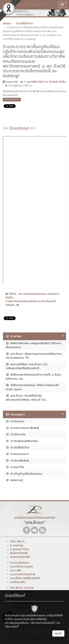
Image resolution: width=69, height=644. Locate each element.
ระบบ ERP (16, 570)
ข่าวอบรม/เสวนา (17, 454)
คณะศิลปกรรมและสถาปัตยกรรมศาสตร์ (25, 5)
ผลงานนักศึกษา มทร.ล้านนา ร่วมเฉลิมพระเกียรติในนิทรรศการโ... (27, 366)
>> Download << (19, 128)
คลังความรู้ (14, 480)
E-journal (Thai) (19, 549)
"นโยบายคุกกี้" (12, 627)
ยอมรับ (58, 633)
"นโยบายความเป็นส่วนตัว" (43, 623)
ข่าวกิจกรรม (15, 421)
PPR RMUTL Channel (22, 588)
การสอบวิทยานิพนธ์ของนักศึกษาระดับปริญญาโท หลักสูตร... (31, 303)
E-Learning (17, 545)
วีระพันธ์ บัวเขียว (58, 82)
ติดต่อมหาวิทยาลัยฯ (20, 557)
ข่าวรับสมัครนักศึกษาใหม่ (22, 441)
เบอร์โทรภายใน (18, 582)
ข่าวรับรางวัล (15, 434)
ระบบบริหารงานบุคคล (21, 567)
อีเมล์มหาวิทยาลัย (19, 553)
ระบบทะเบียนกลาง (20, 563)
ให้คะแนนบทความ (12, 99)
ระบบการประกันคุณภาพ (23, 574)
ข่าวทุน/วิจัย (15, 467)
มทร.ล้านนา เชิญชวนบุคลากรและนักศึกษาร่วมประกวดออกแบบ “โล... (34, 356)
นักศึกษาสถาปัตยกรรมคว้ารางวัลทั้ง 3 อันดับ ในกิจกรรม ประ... (33, 377)
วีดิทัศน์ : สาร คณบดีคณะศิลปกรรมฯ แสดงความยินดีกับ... (32, 296)
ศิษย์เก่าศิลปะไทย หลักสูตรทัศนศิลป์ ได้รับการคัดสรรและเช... (33, 345)
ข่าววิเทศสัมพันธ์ (17, 461)
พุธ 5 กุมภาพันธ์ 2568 (32, 82)
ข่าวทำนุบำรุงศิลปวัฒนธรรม (24, 474)
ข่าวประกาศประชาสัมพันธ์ (22, 428)
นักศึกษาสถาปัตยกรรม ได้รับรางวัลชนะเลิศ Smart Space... (32, 387)
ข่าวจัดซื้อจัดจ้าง (17, 447)
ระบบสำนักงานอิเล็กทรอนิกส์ (25, 578)
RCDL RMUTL (17, 542)
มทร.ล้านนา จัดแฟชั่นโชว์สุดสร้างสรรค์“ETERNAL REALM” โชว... (27, 398)
